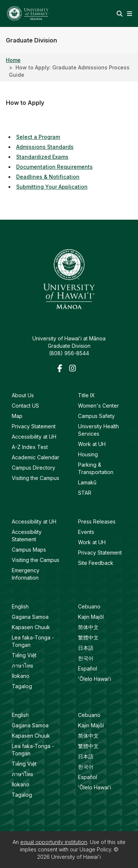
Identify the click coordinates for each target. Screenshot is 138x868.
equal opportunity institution (54, 842)
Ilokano (21, 676)
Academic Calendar (36, 457)
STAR (85, 493)
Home (13, 60)
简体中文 (88, 627)
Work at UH (92, 444)
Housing (88, 454)
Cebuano (89, 606)
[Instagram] (74, 369)
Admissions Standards (45, 147)
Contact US (25, 406)
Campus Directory (33, 468)
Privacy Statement (34, 426)
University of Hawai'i (76, 857)
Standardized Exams (42, 157)
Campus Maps (29, 550)
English (20, 606)
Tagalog (22, 686)
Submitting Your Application (52, 187)
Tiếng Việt (24, 655)
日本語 (86, 648)
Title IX (86, 395)
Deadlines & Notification (48, 177)
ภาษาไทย (22, 665)
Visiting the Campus (36, 478)
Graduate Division (31, 40)
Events (86, 532)
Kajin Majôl (91, 617)
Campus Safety (96, 416)
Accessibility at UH (34, 437)
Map (17, 416)
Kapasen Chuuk (31, 627)
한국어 (86, 658)
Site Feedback (96, 563)
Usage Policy (95, 849)
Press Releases (97, 522)
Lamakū (87, 482)
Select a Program (38, 137)
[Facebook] (62, 369)
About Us (23, 395)
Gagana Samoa (30, 617)
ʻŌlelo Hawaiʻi (95, 679)
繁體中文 (88, 637)
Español (88, 668)
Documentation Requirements (54, 167)
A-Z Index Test (30, 447)
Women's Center (98, 406)
